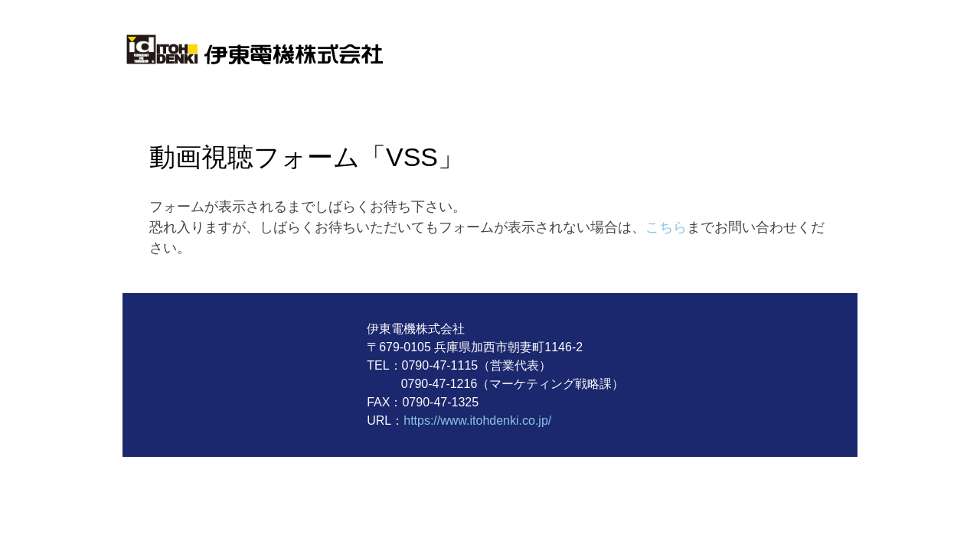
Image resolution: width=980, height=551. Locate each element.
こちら (666, 227)
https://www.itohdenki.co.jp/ (477, 421)
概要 (154, 486)
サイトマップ (286, 486)
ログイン (818, 498)
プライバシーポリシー (211, 486)
